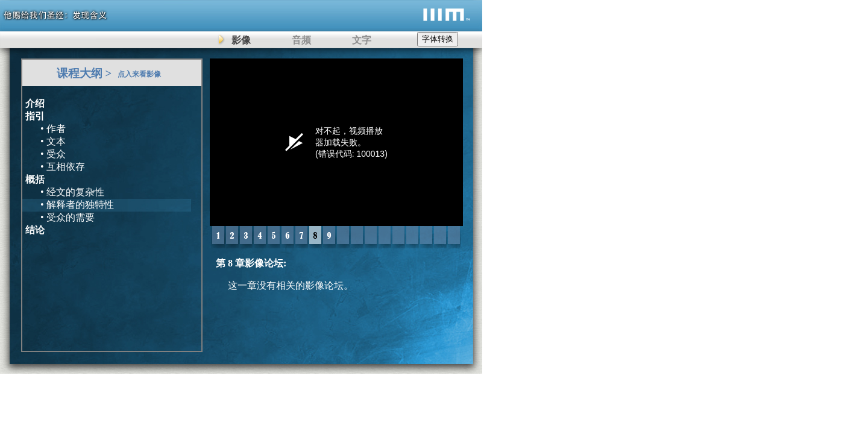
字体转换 (438, 39)
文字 (362, 40)
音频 (301, 40)
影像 (241, 40)
